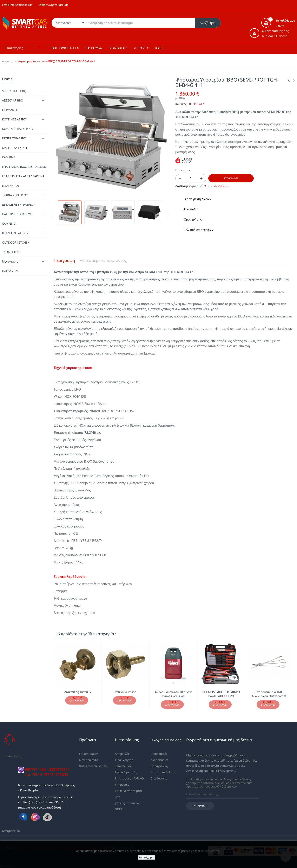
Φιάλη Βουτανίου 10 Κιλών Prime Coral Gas (173, 694)
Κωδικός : (182, 104)
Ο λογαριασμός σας (166, 740)
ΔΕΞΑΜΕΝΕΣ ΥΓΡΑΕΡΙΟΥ (18, 205)
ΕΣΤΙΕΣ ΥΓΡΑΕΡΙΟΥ (15, 138)
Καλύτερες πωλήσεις (93, 766)
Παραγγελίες (159, 766)
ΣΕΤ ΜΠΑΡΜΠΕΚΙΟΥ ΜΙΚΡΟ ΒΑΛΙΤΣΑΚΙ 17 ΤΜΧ (221, 694)
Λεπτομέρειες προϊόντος (103, 260)
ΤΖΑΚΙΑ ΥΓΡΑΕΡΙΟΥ (15, 195)
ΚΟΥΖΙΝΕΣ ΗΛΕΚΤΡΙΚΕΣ (18, 129)
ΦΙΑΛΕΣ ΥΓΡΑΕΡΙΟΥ (15, 233)
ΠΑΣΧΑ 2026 (10, 271)
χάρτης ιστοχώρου (128, 803)
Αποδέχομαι (147, 857)
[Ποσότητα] (191, 178)
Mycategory (10, 261)
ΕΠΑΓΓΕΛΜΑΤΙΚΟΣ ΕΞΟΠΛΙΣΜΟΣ (24, 167)
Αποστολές (122, 754)
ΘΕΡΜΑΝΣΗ (10, 110)
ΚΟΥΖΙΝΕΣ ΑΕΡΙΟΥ (15, 119)
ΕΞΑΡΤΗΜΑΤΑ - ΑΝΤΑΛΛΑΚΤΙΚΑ (23, 176)
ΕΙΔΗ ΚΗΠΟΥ (11, 186)
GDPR (119, 809)
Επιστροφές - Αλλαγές (130, 778)
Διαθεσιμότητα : (187, 186)
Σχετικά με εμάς (126, 772)
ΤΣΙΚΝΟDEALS (12, 252)
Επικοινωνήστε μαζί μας (53, 5)
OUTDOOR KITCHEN (16, 242)
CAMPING (9, 157)
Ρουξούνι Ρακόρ (126, 692)
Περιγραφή (64, 260)
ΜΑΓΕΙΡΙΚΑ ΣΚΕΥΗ (14, 148)
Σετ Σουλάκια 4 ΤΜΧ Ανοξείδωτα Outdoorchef (269, 694)
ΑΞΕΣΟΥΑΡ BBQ (13, 100)
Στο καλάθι (231, 178)
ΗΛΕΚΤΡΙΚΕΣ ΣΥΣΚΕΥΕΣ (18, 214)
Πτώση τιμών (88, 754)
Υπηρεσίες (122, 785)
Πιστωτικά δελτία (163, 772)
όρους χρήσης (210, 851)
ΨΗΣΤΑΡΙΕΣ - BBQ (14, 91)
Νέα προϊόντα (89, 760)
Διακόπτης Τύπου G (78, 692)
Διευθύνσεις (159, 778)
